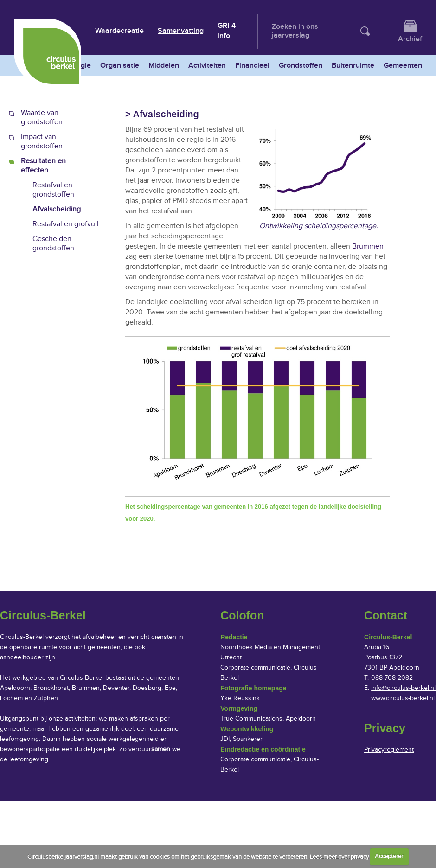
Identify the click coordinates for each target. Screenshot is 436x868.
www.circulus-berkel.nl (403, 698)
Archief (410, 39)
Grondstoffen (301, 66)
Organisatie (120, 66)
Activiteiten (207, 66)
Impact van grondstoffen (42, 142)
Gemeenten (403, 66)
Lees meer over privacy (339, 856)
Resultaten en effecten (43, 166)
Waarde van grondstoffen (42, 118)
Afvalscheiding (57, 209)
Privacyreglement (389, 750)
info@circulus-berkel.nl (403, 688)
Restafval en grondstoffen (53, 190)
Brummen (368, 246)
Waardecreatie (119, 31)
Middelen (164, 66)
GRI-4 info (227, 31)
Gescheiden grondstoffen (53, 244)
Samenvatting (181, 31)
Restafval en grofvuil (66, 224)
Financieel (252, 66)
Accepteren (390, 856)
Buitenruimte (353, 66)
